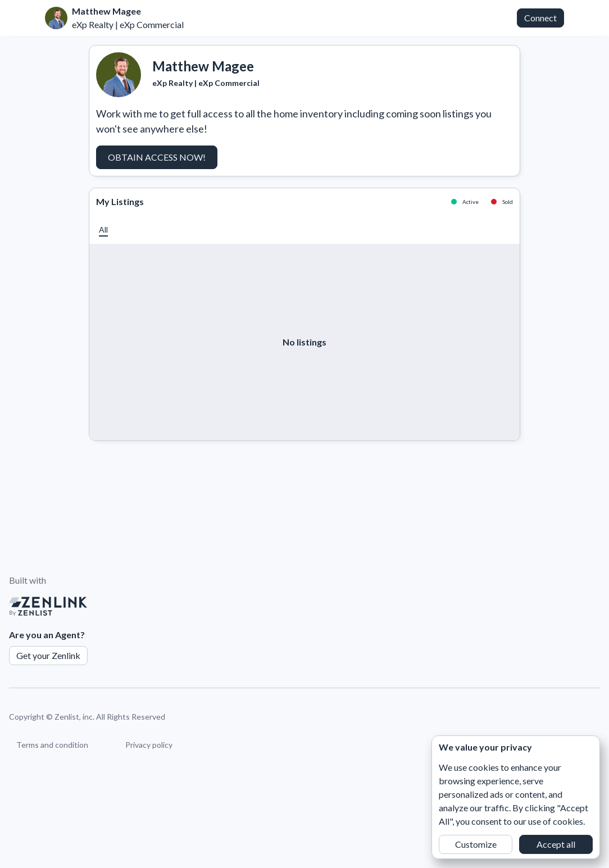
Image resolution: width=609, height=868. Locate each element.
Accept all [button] (556, 844)
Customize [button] (476, 844)
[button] (103, 230)
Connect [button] (540, 18)
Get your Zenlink (48, 655)
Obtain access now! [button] (157, 157)
